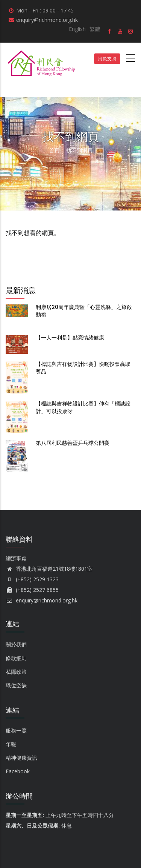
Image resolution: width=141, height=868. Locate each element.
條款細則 (16, 658)
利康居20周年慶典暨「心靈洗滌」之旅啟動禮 (84, 311)
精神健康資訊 (21, 758)
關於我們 (16, 644)
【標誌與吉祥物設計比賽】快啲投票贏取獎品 (83, 368)
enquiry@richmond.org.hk (42, 600)
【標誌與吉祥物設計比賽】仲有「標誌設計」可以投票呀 (83, 407)
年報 (11, 744)
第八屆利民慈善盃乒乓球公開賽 (73, 443)
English (77, 29)
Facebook (18, 771)
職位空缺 (16, 685)
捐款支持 (107, 59)
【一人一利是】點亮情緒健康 (70, 338)
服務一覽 (16, 731)
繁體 (95, 29)
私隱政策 (16, 672)
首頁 (54, 150)
